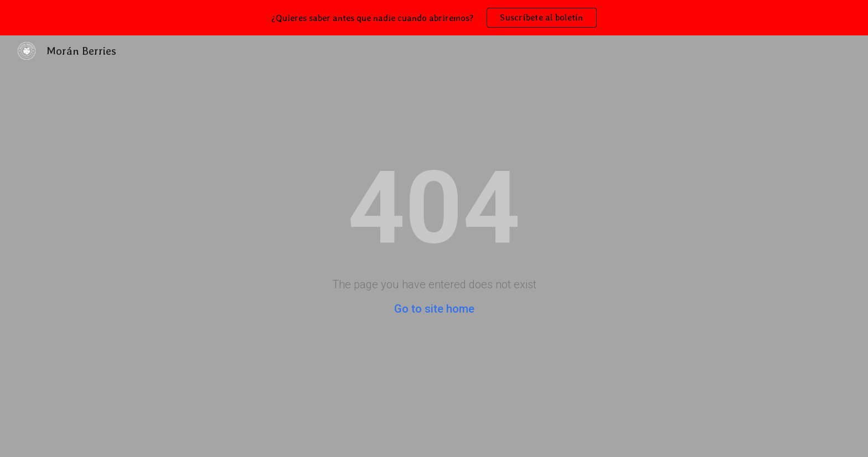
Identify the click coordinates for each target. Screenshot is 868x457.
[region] (434, 18)
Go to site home (434, 309)
